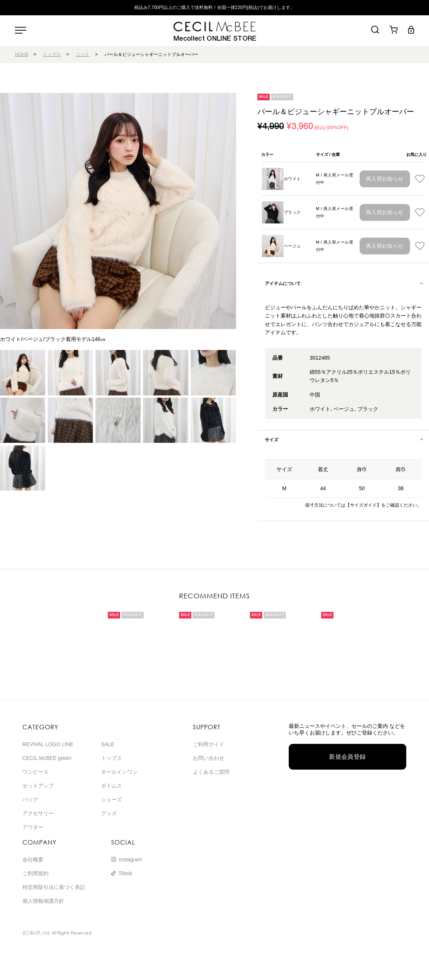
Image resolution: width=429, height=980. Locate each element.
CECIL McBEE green (47, 758)
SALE (108, 744)
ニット (83, 54)
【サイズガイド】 (363, 505)
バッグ (30, 799)
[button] (227, 215)
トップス (52, 54)
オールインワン (119, 772)
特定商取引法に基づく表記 (54, 887)
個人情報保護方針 (43, 901)
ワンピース (35, 772)
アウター (33, 827)
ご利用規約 (35, 873)
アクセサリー (38, 813)
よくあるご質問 (211, 772)
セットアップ (38, 786)
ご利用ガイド (209, 744)
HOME (21, 54)
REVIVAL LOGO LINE (48, 744)
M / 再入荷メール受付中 (335, 179)
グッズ (109, 813)
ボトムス (112, 786)
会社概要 (33, 860)
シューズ (112, 799)
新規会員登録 (347, 757)
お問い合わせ (209, 758)
